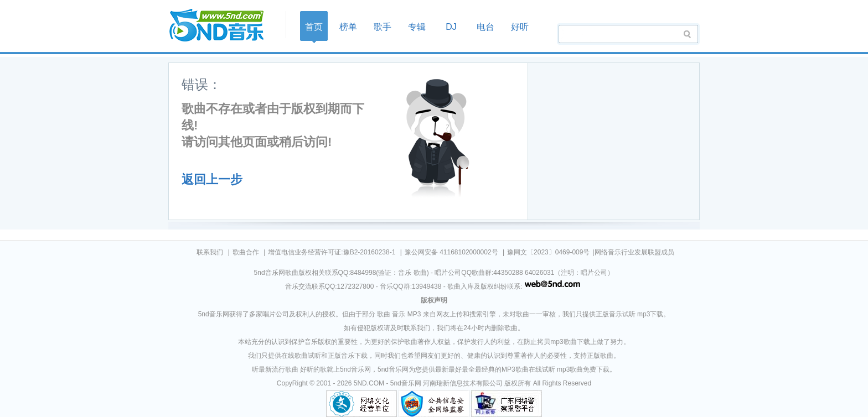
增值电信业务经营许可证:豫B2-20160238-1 (332, 252)
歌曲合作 (246, 252)
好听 (520, 27)
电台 (485, 27)
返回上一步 (212, 179)
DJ (451, 27)
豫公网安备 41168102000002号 (451, 252)
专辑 (417, 27)
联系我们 (210, 252)
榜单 (348, 27)
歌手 (383, 27)
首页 (224, 26)
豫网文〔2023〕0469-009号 (548, 252)
